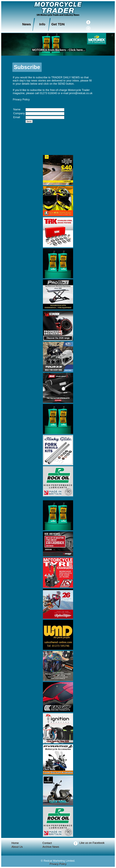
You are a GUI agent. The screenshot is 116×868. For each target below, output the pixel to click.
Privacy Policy (21, 100)
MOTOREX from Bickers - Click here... (58, 50)
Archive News (51, 847)
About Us (17, 847)
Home (15, 843)
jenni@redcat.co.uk (81, 93)
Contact (47, 843)
